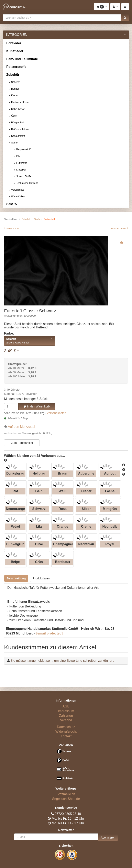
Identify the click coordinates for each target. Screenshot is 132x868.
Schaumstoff (18, 136)
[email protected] (49, 633)
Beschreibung (16, 578)
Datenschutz (66, 727)
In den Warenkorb (37, 406)
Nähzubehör (18, 109)
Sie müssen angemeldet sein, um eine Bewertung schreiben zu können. (62, 661)
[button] (125, 18)
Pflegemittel (18, 123)
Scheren (16, 82)
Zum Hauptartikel (22, 443)
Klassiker (21, 170)
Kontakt (66, 736)
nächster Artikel (119, 228)
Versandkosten (57, 413)
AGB (66, 706)
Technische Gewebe (27, 183)
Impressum (66, 711)
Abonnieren (108, 838)
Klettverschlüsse (20, 102)
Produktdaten (41, 578)
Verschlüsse (18, 190)
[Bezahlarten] (66, 766)
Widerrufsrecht (66, 732)
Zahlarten (66, 716)
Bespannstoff (23, 149)
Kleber (15, 96)
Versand (66, 720)
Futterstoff (22, 163)
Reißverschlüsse (20, 129)
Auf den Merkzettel (21, 427)
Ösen (14, 116)
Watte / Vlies (18, 197)
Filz (18, 156)
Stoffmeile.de (66, 794)
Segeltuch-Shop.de (66, 799)
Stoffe (14, 143)
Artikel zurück (13, 228)
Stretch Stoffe (24, 176)
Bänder (15, 89)
